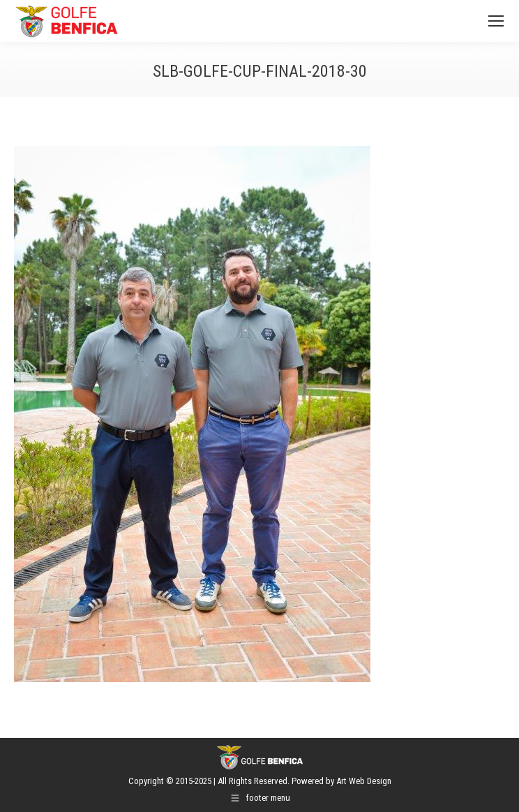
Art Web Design (364, 781)
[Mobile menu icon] (496, 21)
